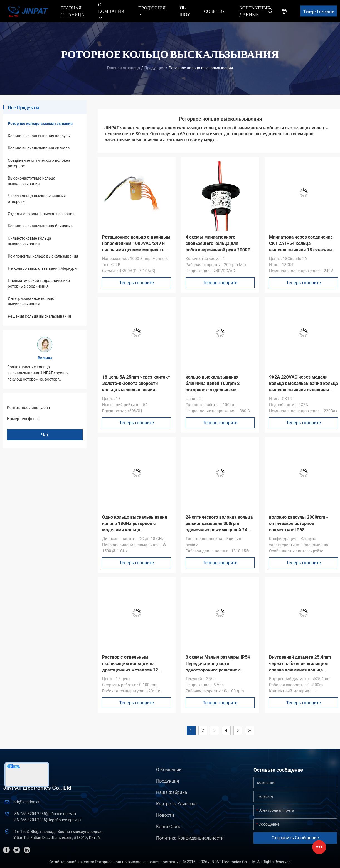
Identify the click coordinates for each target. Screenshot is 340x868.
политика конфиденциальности (190, 838)
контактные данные (255, 11)
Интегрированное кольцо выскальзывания (31, 301)
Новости (165, 815)
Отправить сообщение (295, 838)
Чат (45, 435)
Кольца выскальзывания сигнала (39, 148)
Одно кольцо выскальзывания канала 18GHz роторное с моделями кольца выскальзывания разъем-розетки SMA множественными (136, 530)
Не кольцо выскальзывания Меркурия (43, 268)
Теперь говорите (319, 11)
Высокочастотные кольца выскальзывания (32, 181)
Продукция (154, 68)
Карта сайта (169, 827)
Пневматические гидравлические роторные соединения (39, 283)
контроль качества (176, 804)
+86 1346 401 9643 (57, 419)
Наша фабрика (172, 792)
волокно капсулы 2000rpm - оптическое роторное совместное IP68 (299, 524)
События (215, 11)
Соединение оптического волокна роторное (39, 163)
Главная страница (72, 11)
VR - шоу (185, 11)
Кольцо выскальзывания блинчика (40, 226)
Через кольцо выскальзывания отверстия (37, 199)
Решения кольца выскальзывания (39, 316)
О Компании (169, 770)
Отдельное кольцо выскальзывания (41, 214)
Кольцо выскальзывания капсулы (39, 136)
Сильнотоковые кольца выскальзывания (29, 241)
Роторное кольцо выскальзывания (40, 124)
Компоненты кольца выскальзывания (43, 256)
